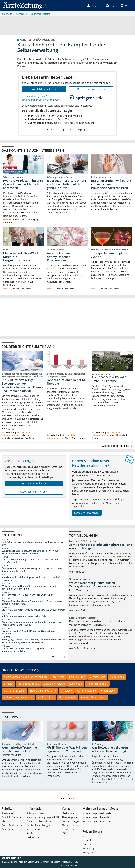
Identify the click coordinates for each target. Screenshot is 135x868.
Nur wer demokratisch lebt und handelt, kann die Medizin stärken (33, 610)
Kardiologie (76, 684)
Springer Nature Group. (66, 862)
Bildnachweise (35, 837)
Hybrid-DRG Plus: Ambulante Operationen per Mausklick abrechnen (23, 184)
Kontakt (31, 833)
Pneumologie (108, 691)
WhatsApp (89, 848)
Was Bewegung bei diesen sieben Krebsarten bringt (110, 749)
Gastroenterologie (54, 684)
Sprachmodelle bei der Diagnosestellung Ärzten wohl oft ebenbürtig (31, 579)
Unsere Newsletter (19, 670)
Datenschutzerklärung (39, 821)
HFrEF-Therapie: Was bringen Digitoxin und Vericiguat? (67, 749)
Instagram (89, 852)
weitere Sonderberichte (118, 446)
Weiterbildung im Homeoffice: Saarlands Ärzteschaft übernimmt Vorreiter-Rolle (29, 587)
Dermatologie (97, 677)
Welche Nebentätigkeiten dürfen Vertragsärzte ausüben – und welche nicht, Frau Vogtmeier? (99, 586)
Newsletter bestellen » (87, 513)
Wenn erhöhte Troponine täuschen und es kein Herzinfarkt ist (19, 751)
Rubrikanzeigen (71, 821)
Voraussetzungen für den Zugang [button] (79, 129)
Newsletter (68, 829)
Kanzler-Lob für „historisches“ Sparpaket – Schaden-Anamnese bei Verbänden (29, 650)
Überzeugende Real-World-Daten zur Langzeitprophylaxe (22, 257)
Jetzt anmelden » (44, 89)
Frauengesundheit (28, 684)
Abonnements (70, 825)
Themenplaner (70, 817)
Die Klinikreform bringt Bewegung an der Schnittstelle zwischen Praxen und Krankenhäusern (22, 385)
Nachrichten (11, 535)
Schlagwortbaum (36, 813)
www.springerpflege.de (96, 817)
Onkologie (67, 691)
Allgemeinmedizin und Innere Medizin (25, 677)
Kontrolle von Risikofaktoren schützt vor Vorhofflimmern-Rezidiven (97, 623)
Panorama (8, 829)
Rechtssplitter (46, 698)
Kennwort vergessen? (34, 96)
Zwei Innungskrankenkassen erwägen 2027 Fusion (27, 595)
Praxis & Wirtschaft (13, 825)
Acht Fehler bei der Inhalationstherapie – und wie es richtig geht (32, 543)
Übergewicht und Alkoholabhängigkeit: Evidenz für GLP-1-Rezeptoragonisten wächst (32, 570)
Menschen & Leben (14, 691)
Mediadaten (69, 813)
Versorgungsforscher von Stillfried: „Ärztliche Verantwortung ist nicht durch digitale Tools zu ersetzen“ (33, 641)
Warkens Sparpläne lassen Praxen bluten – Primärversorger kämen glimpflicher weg (32, 602)
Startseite (7, 813)
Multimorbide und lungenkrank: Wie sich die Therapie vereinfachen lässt (30, 561)
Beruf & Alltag (77, 677)
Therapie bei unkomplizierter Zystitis (111, 255)
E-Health (8, 684)
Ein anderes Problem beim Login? (41, 100)
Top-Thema (58, 677)
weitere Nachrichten (56, 657)
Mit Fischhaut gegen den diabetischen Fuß (24, 616)
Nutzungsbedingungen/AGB (43, 817)
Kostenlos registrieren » (91, 89)
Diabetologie (117, 677)
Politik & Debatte (11, 817)
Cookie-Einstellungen (39, 825)
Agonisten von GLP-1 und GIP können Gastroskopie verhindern (28, 632)
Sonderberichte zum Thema (27, 347)
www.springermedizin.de (97, 813)
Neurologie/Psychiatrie (43, 691)
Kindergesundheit (97, 684)
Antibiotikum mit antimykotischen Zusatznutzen (59, 257)
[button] (125, 6)
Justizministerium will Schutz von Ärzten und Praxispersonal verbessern (111, 184)
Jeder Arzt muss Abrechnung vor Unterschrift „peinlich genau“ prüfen (67, 184)
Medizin (6, 821)
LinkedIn (87, 840)
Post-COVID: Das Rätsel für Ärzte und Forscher (110, 379)
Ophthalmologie (86, 691)
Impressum (33, 829)
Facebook (88, 844)
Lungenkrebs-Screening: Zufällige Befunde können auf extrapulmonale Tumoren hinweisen (30, 552)
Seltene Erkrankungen (93, 698)
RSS (64, 833)
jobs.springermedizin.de (97, 821)
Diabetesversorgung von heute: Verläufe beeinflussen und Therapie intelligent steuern (32, 623)
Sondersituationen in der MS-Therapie (67, 382)
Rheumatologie (67, 698)
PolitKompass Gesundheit (18, 698)
